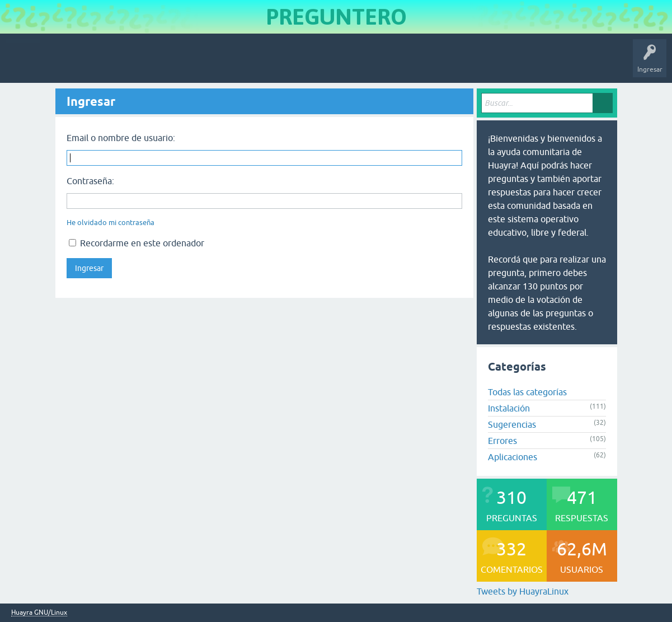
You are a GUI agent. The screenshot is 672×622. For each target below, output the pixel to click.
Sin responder (145, 64)
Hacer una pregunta (289, 64)
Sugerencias (512, 424)
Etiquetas (193, 64)
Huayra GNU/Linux (39, 613)
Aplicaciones (513, 457)
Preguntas (97, 64)
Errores (502, 441)
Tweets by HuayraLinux (523, 591)
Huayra (23, 64)
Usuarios (232, 64)
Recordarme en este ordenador (137, 243)
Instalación (509, 408)
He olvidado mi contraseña (111, 223)
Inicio (58, 64)
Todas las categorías (527, 392)
